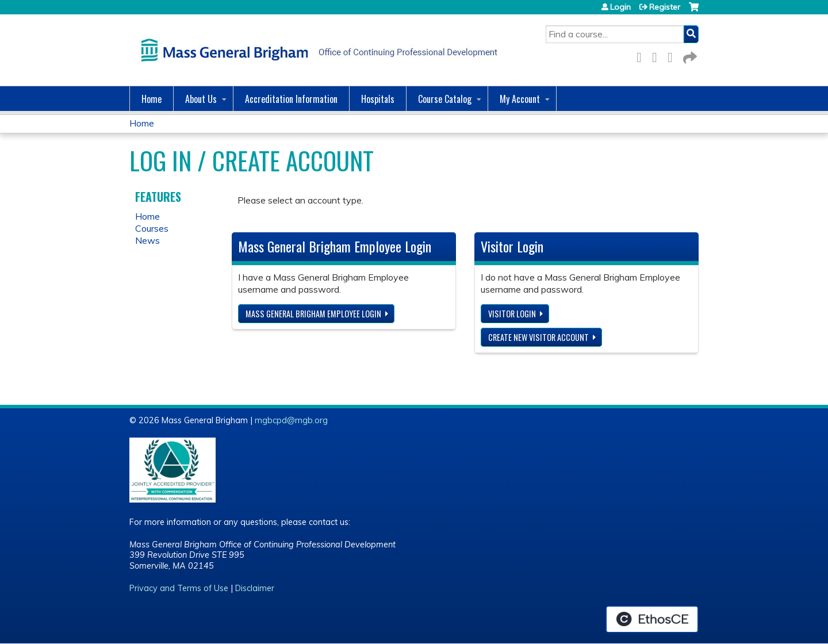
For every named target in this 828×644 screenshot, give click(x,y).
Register (665, 7)
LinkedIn (673, 55)
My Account (520, 99)
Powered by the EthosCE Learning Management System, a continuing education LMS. (652, 619)
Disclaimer (255, 588)
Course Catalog (445, 99)
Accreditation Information (291, 99)
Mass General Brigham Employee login (313, 314)
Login (620, 7)
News (147, 240)
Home (152, 99)
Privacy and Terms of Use (179, 588)
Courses (152, 228)
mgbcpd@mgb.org (291, 420)
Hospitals (378, 99)
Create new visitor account (538, 337)
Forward (689, 55)
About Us (201, 99)
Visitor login (512, 314)
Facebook (642, 55)
